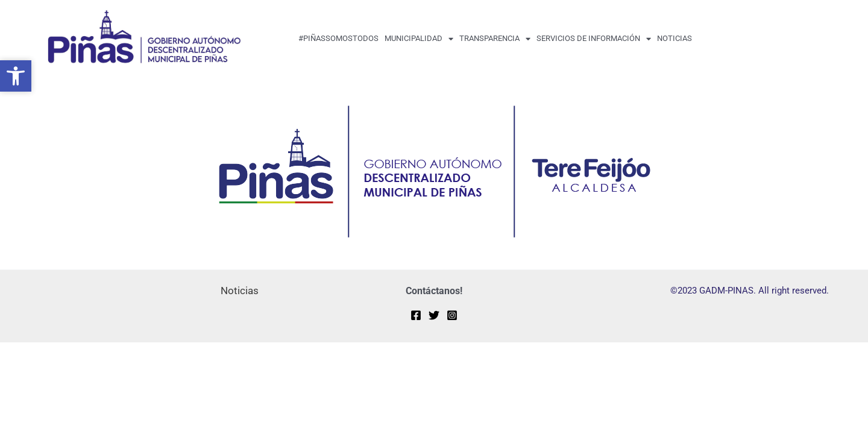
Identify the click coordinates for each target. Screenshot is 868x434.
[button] (16, 76)
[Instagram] (452, 315)
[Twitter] (434, 315)
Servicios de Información (594, 39)
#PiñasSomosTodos (338, 38)
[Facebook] (416, 315)
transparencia (495, 39)
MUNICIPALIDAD (419, 39)
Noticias (675, 38)
